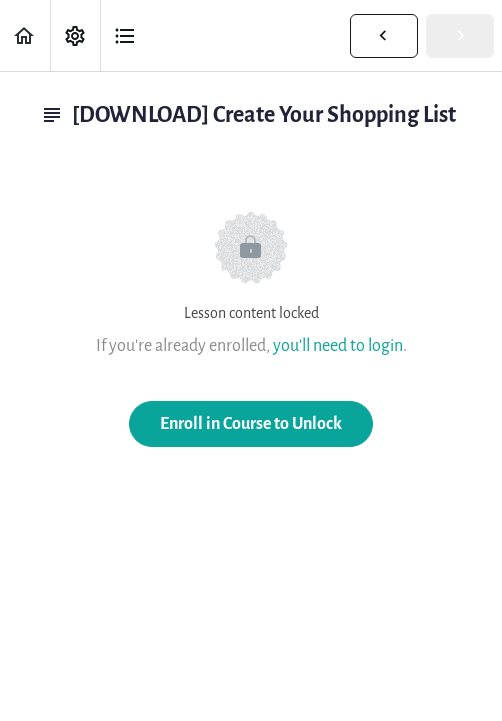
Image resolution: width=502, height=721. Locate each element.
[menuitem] (75, 35)
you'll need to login (338, 345)
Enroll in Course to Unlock (251, 423)
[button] (25, 35)
